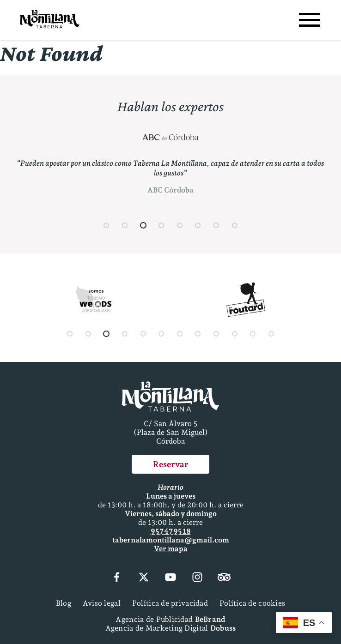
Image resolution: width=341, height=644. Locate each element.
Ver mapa (171, 549)
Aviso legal (102, 603)
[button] (107, 225)
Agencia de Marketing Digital (171, 628)
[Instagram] (197, 578)
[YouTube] (170, 578)
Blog (64, 603)
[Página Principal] (50, 20)
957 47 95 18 (171, 531)
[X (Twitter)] (144, 578)
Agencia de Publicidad (170, 619)
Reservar (171, 464)
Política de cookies (252, 603)
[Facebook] (116, 578)
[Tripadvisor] (224, 578)
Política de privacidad (170, 603)
